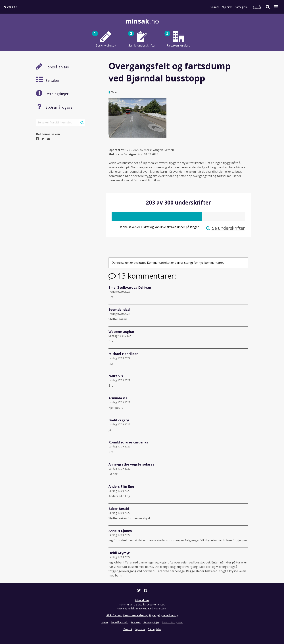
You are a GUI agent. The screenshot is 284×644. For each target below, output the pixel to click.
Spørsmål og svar (172, 622)
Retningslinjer (151, 622)
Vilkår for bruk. (114, 615)
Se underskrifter (225, 228)
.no (142, 21)
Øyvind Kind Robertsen (153, 608)
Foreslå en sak (119, 622)
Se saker (136, 622)
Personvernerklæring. (136, 615)
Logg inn (11, 7)
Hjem (105, 622)
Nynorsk (227, 7)
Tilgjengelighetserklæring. (164, 615)
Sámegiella (241, 7)
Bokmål (214, 7)
